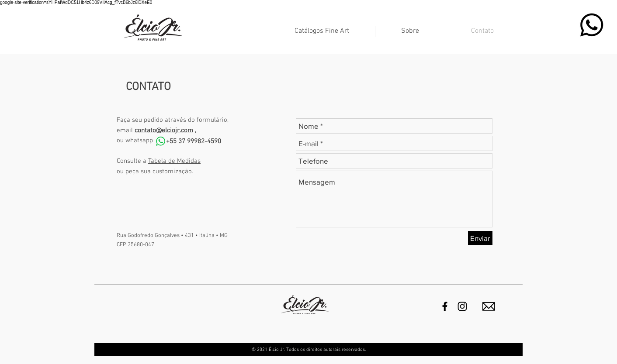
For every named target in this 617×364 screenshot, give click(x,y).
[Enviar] (480, 238)
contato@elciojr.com (164, 130)
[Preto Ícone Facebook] (445, 306)
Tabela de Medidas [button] (174, 161)
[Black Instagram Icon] (462, 306)
